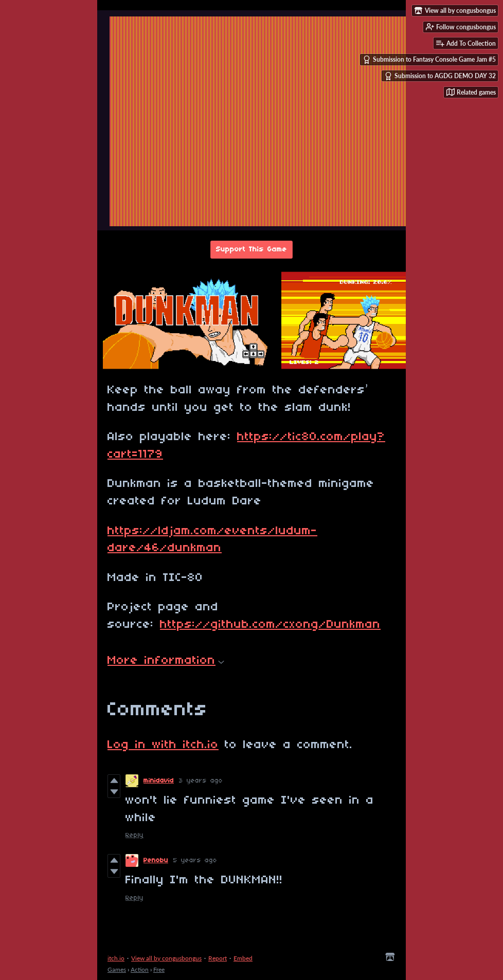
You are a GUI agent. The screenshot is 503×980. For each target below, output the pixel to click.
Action (140, 969)
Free (159, 969)
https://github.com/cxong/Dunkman (270, 625)
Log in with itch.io (163, 745)
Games (117, 969)
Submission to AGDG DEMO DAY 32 (440, 76)
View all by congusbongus (166, 958)
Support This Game (251, 250)
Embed (243, 958)
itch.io (116, 958)
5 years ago (195, 860)
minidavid (159, 781)
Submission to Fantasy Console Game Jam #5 (429, 60)
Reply (134, 835)
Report (218, 958)
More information (166, 661)
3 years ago (201, 781)
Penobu (156, 860)
